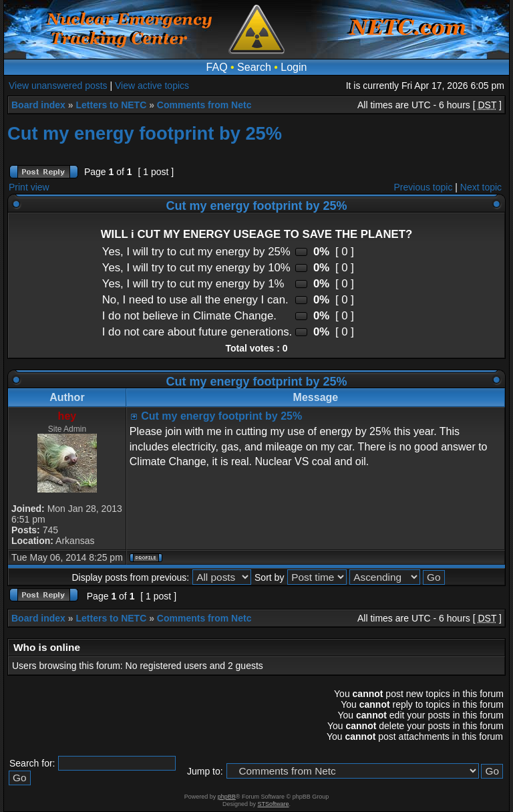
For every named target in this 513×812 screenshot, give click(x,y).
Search (254, 67)
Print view (29, 187)
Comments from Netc (204, 105)
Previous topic (423, 187)
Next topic (481, 187)
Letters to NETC (111, 105)
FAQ (217, 67)
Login (294, 67)
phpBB (227, 797)
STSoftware (274, 804)
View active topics (152, 86)
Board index (38, 105)
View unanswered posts (58, 86)
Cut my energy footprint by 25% (145, 133)
